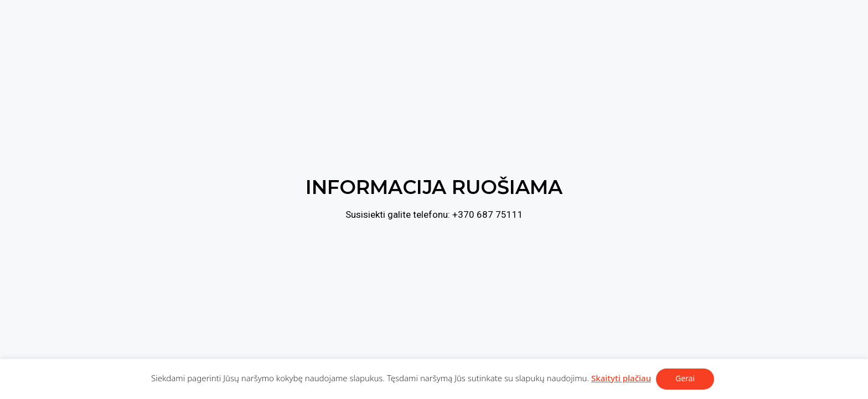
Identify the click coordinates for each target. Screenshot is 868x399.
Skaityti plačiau (621, 378)
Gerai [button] (685, 378)
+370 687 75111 (488, 214)
